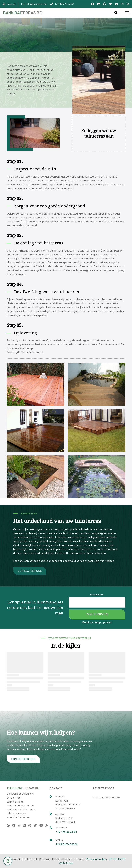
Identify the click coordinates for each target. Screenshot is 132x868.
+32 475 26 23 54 (66, 832)
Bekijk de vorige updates (97, 622)
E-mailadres (97, 594)
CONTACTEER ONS (30, 571)
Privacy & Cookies (96, 859)
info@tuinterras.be (67, 844)
